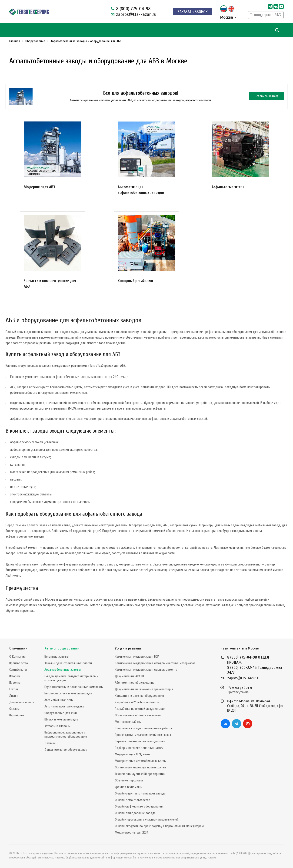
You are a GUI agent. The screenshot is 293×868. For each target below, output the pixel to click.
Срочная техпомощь (128, 787)
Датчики (50, 743)
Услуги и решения (128, 648)
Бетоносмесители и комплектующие (68, 693)
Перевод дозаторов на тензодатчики (140, 741)
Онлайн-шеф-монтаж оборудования (139, 806)
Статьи (14, 689)
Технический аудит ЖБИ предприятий (140, 774)
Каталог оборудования (62, 648)
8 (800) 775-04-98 (133, 9)
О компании (18, 648)
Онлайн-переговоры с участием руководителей (147, 819)
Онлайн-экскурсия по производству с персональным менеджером (159, 826)
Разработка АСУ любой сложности (137, 702)
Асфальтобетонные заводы (63, 670)
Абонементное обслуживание (135, 683)
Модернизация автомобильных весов (140, 761)
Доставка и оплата (22, 702)
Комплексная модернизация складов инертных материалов (155, 663)
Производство (19, 663)
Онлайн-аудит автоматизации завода (140, 793)
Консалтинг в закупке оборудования (139, 696)
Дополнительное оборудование (66, 750)
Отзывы (14, 709)
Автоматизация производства (64, 706)
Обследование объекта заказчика (138, 715)
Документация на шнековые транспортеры (144, 689)
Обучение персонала (129, 780)
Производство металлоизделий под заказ (143, 735)
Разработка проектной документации (140, 709)
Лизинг (14, 696)
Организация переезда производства (140, 767)
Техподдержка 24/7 (266, 15)
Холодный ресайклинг (136, 281)
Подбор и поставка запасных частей (139, 748)
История (15, 676)
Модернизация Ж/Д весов (133, 754)
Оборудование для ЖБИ (61, 713)
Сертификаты (18, 670)
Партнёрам (17, 715)
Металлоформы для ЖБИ (132, 833)
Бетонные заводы (57, 657)
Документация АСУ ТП (129, 676)
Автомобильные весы (59, 700)
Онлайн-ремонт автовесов (133, 800)
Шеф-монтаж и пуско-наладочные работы (143, 728)
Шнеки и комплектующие (61, 719)
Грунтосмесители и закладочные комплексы (74, 687)
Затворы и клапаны (57, 726)
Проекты (15, 683)
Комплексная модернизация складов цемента (146, 670)
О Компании (17, 657)
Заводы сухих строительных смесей (68, 663)
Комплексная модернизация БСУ (137, 657)
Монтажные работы (128, 722)
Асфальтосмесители (228, 187)
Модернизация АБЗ (39, 187)
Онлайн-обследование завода (135, 813)
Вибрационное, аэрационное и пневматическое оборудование (66, 735)
